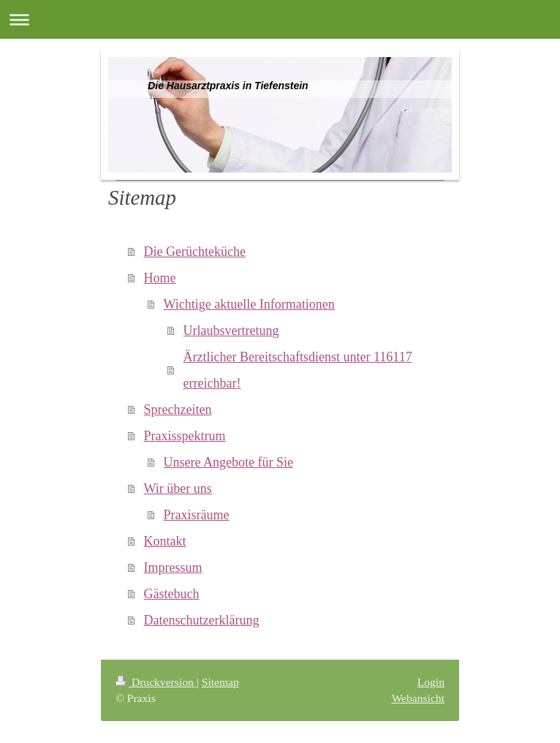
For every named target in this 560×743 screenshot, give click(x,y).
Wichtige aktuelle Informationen (249, 304)
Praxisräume (197, 515)
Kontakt (165, 541)
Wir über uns (178, 489)
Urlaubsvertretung (231, 331)
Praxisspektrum (185, 436)
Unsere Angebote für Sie (228, 462)
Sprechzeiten (178, 410)
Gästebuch (172, 594)
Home (160, 278)
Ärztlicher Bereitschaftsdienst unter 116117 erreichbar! (298, 370)
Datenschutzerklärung (202, 620)
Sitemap (220, 682)
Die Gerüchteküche (195, 252)
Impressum (173, 567)
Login (431, 682)
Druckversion (156, 682)
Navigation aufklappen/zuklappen (280, 19)
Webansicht (418, 698)
